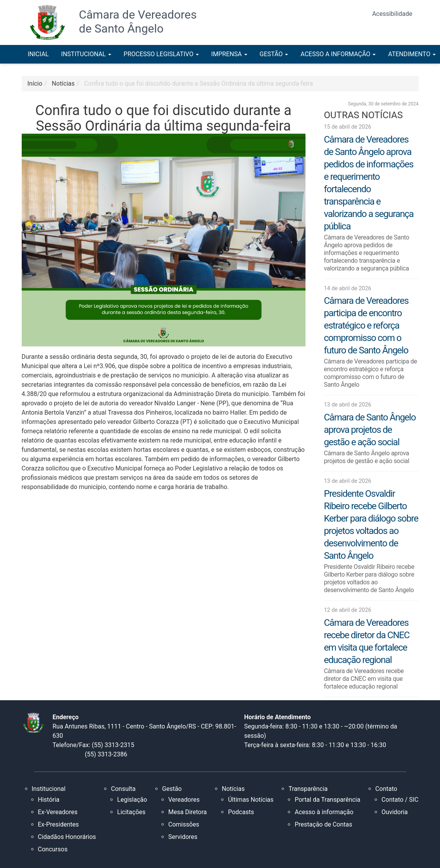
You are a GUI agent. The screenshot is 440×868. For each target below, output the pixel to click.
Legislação (132, 800)
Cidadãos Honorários (67, 837)
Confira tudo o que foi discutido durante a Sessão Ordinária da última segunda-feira (198, 84)
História (49, 800)
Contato (386, 789)
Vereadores (184, 800)
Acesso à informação (324, 812)
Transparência (308, 789)
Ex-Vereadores (58, 812)
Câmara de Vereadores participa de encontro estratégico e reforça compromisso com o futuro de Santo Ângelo (366, 325)
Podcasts (241, 812)
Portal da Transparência (327, 800)
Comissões (184, 824)
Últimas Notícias (251, 800)
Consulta (123, 789)
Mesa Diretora (188, 812)
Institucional (49, 789)
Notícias (233, 789)
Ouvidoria (395, 812)
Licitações (131, 812)
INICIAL (38, 54)
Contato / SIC (400, 800)
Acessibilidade (392, 14)
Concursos (53, 849)
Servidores (183, 837)
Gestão (172, 789)
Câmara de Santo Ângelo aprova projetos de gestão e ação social (370, 430)
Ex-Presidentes (59, 824)
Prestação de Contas (323, 824)
